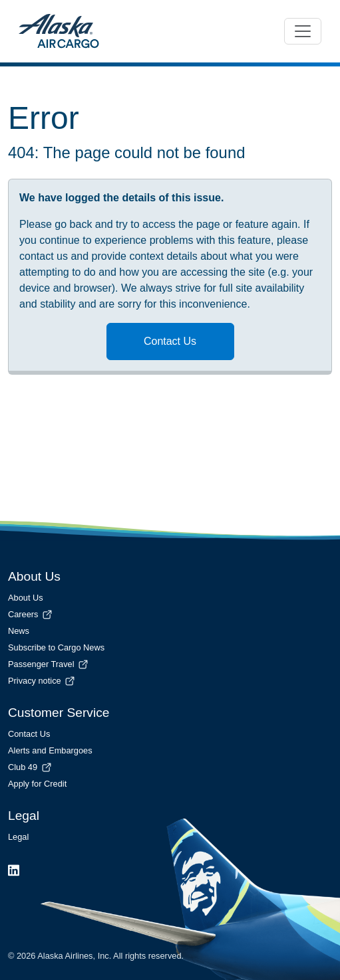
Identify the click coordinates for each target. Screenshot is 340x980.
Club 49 (31, 767)
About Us (26, 598)
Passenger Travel (49, 664)
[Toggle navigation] (303, 31)
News (19, 631)
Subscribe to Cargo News (56, 647)
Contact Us (170, 341)
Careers (31, 614)
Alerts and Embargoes (50, 750)
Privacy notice (42, 681)
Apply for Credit (37, 784)
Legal (18, 837)
